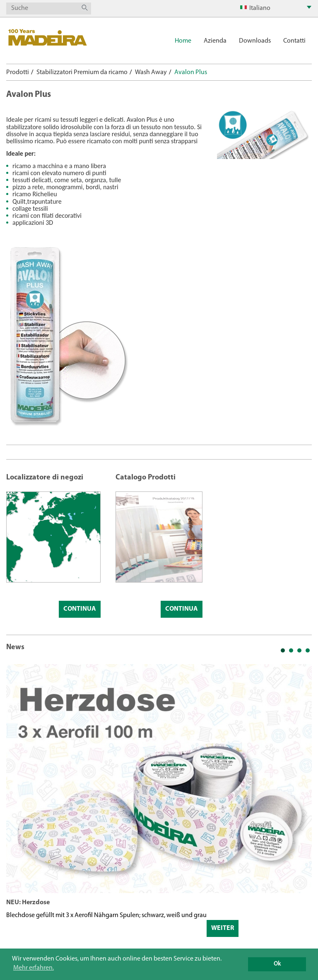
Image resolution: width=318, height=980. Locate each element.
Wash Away (151, 72)
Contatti (294, 41)
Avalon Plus (191, 72)
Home (183, 41)
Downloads (255, 41)
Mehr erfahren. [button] (34, 968)
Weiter (223, 928)
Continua (80, 609)
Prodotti (18, 72)
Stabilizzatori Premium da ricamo (82, 72)
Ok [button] (277, 964)
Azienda (215, 41)
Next (301, 809)
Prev (17, 809)
